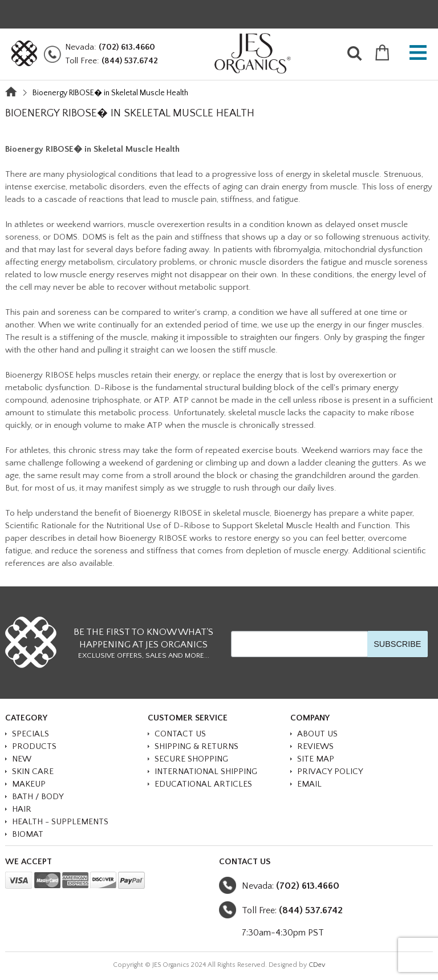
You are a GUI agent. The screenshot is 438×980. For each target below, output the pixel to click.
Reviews (315, 746)
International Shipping (206, 772)
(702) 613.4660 (127, 47)
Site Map (316, 759)
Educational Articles (203, 784)
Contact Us (180, 734)
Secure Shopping (191, 759)
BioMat (28, 834)
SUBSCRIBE (397, 644)
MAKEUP (29, 784)
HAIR (22, 809)
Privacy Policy (330, 772)
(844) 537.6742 (130, 61)
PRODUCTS (34, 746)
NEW (22, 759)
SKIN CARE (33, 772)
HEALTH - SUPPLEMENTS (60, 822)
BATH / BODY (38, 797)
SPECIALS (31, 734)
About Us (317, 734)
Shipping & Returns (196, 746)
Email (309, 784)
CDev (317, 965)
